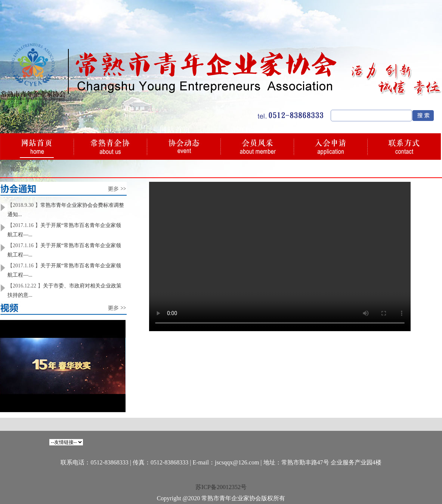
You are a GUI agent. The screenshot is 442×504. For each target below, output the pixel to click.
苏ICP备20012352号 (221, 487)
